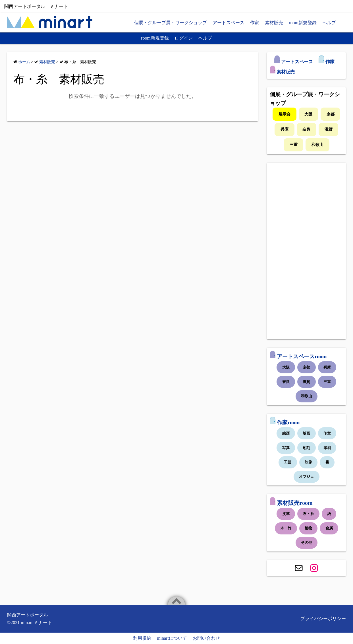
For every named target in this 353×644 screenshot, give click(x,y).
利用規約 (142, 638)
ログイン (184, 38)
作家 (255, 23)
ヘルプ (329, 23)
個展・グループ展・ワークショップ (171, 23)
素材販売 (274, 23)
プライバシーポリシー (323, 619)
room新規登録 (303, 23)
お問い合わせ (206, 638)
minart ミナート (36, 623)
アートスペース (229, 23)
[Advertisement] (306, 251)
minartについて (172, 638)
